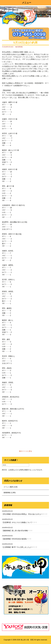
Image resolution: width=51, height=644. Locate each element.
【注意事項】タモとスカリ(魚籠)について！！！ (19, 522)
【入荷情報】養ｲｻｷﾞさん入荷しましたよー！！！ (20, 547)
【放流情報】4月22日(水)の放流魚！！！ (17, 539)
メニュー (27, 3)
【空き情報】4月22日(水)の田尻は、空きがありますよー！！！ (25, 514)
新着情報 (7, 493)
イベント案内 (8, 487)
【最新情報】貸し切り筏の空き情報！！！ (17, 531)
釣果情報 (20, 47)
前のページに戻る (25, 451)
